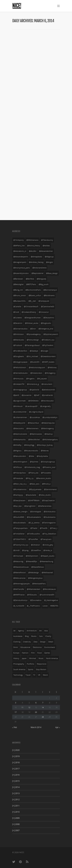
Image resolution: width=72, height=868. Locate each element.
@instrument (47, 384)
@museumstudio (31, 451)
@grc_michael (32, 356)
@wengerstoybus (35, 578)
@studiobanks (50, 517)
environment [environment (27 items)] (50, 647)
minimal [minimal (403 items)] (33, 658)
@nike (31, 456)
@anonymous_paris (22, 268)
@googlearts (19, 356)
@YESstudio (32, 595)
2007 (16, 830)
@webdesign (34, 573)
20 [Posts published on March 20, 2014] (36, 712)
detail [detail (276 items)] (51, 642)
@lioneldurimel (20, 412)
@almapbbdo (36, 257)
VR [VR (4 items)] (39, 675)
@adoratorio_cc (20, 251)
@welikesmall (47, 573)
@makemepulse (48, 423)
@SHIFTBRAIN (34, 501)
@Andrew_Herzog (36, 262)
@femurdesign (33, 340)
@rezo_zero (34, 484)
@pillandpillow (20, 473)
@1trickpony (19, 240)
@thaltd (34, 528)
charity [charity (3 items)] (48, 636)
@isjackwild (34, 390)
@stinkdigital (36, 512)
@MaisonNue (33, 423)
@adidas (46, 246)
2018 (16, 762)
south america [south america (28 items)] (19, 669)
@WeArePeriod (19, 573)
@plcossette (46, 473)
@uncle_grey (48, 545)
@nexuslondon (20, 456)
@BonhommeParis (33, 290)
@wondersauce (49, 589)
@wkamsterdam (34, 589)
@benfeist (30, 279)
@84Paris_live (19, 246)
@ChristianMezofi (31, 307)
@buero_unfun (35, 295)
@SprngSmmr (30, 506)
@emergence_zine (46, 329)
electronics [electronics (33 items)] (37, 647)
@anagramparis (20, 262)
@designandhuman (33, 318)
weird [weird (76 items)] (45, 675)
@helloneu (52, 367)
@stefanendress (45, 506)
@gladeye (34, 351)
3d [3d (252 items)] (14, 631)
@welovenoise (19, 578)
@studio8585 (19, 517)
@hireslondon (36, 373)
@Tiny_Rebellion (49, 534)
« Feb (15, 727)
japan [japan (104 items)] (24, 658)
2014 (16, 787)
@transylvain (46, 539)
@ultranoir (35, 545)
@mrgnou (17, 451)
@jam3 (16, 395)
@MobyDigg (29, 445)
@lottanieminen (20, 417)
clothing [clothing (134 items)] (17, 642)
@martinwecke (36, 434)
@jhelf (37, 395)
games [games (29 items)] (47, 653)
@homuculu (18, 379)
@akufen (33, 251)
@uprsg (25, 550)
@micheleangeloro (50, 440)
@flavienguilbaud (32, 345)
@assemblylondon (21, 273)
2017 (16, 769)
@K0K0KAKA (33, 401)
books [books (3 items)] (34, 636)
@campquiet (44, 301)
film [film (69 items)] (33, 653)
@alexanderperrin (21, 257)
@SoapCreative (48, 501)
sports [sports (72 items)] (31, 669)
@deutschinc (49, 318)
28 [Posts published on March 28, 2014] (43, 717)
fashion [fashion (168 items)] (25, 653)
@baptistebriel (37, 273)
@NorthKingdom (20, 462)
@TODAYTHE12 (20, 539)
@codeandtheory (29, 312)
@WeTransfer (19, 589)
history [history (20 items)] (16, 658)
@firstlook (18, 345)
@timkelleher (19, 534)
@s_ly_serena (34, 523)
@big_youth (44, 284)
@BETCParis (31, 284)
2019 (16, 756)
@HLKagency (50, 373)
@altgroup (49, 257)
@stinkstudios (50, 512)
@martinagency (48, 428)
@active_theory (34, 246)
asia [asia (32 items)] (46, 631)
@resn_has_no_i (20, 484)
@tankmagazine (49, 523)
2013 (16, 793)
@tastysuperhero (21, 528)
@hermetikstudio (21, 373)
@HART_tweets (48, 362)
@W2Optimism (32, 556)
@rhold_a (46, 484)
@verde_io (48, 550)
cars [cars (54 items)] (41, 636)
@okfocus (18, 467)
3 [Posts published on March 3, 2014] (16, 703)
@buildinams (49, 295)
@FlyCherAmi (48, 345)
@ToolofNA (33, 539)
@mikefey (17, 445)
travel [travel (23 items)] (28, 675)
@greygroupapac (20, 362)
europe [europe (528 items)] (16, 653)
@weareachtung (46, 561)
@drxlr (33, 329)
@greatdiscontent (48, 356)
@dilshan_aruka (32, 323)
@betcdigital (18, 284)
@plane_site (33, 473)
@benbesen (18, 279)
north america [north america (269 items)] (52, 658)
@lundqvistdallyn (50, 417)
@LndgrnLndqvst (36, 412)
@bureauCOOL (20, 301)
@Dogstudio (46, 323)
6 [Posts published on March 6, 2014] (36, 703)
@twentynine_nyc (21, 545)
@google (44, 351)
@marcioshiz (19, 428)
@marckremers (32, 428)
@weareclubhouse (21, 567)
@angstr (50, 262)
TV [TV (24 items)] (34, 675)
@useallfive (36, 550)
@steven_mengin (20, 512)
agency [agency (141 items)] (21, 631)
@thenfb (44, 528)
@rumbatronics (20, 489)
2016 (16, 775)
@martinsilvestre (20, 434)
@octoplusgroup (48, 462)
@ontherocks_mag (32, 467)
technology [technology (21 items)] (18, 675)
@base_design (52, 273)
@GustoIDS (35, 362)
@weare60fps (31, 561)
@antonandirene (39, 268)
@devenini (18, 323)
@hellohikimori (20, 367)
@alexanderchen (46, 251)
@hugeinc (30, 379)
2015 (16, 781)
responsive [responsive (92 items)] (42, 664)
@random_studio (44, 478)
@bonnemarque (50, 290)
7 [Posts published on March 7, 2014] (43, 703)
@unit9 (16, 550)
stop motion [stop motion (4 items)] (41, 669)
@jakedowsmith (48, 390)
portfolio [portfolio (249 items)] (31, 664)
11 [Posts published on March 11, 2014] (22, 707)
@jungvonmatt (19, 401)
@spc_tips (17, 506)
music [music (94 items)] (41, 658)
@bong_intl (18, 290)
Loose (45, 606)
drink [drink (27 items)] (16, 647)
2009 (16, 818)
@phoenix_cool (49, 467)
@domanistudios (20, 329)
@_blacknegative (51, 600)
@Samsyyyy (18, 495)
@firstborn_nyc (48, 340)
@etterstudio (19, 340)
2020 (16, 750)
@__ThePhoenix (33, 606)
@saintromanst (50, 489)
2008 (16, 824)
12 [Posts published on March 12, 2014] (29, 707)
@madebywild (19, 423)
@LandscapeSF (31, 406)
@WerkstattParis (39, 584)
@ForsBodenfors (20, 351)
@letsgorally (45, 406)
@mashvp (49, 434)
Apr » (58, 727)
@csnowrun (44, 312)
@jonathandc (47, 395)
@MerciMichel (34, 440)
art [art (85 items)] (40, 631)
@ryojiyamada (35, 489)
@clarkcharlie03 (48, 307)
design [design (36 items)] (43, 642)
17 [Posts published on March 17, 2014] (16, 712)
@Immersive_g (33, 384)
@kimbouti (18, 406)
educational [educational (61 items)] (25, 647)
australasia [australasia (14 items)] (18, 636)
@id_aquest (42, 379)
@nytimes (34, 462)
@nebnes (45, 451)
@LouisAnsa (35, 417)
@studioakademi (34, 517)
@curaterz (18, 318)
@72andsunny (47, 240)
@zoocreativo (36, 600)
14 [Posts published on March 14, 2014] (43, 707)
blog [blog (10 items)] (27, 636)
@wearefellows (38, 567)
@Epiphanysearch (51, 334)
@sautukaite (31, 495)
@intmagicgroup (20, 390)
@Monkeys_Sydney (45, 445)
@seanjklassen (19, 501)
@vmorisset (18, 556)
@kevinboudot (47, 401)
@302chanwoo (32, 240)
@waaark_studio (48, 556)
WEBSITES (54, 606)
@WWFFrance (19, 595)
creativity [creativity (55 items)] (27, 642)
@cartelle (17, 307)
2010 (16, 812)
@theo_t (54, 528)
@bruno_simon (20, 295)
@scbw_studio (45, 495)
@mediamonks (19, 440)
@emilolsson (19, 334)
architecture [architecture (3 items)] (32, 631)
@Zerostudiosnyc (20, 600)
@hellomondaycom (37, 367)
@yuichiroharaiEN (47, 595)
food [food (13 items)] (39, 653)
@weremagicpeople (21, 584)
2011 (16, 806)
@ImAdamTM (19, 384)
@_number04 (19, 606)
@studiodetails (20, 523)
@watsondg (18, 561)
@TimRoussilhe (33, 534)
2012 (16, 800)
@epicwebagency (34, 334)
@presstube (18, 478)
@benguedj (41, 279)
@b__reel (32, 301)
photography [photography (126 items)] (19, 664)
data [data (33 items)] (35, 642)
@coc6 (16, 312)
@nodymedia (42, 456)
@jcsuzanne (26, 395)
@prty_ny (30, 478)
